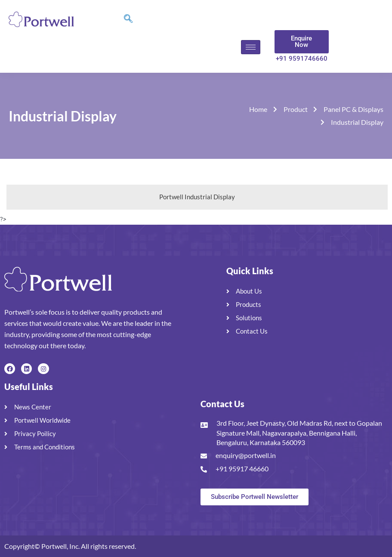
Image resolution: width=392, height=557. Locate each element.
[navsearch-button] (128, 19)
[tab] (197, 197)
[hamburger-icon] (251, 47)
